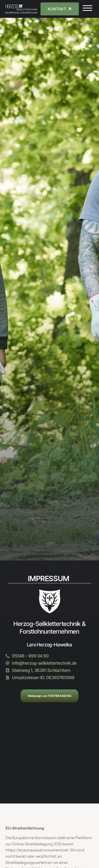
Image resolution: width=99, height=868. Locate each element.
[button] (87, 8)
